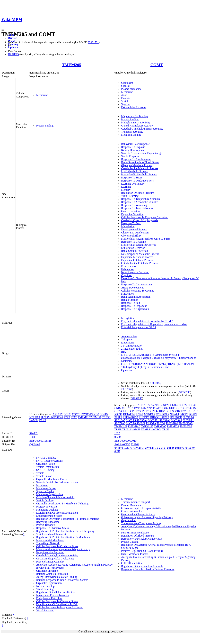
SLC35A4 (142, 420)
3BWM (125, 448)
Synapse (126, 104)
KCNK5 (185, 411)
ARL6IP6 (58, 414)
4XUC (163, 448)
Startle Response (130, 156)
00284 (118, 437)
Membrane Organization (50, 494)
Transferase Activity (132, 132)
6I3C (192, 448)
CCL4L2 (173, 405)
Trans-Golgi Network (48, 543)
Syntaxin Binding (46, 491)
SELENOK (176, 417)
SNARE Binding (45, 470)
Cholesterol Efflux (131, 236)
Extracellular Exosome (134, 107)
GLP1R (125, 411)
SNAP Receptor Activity (50, 461)
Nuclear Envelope (46, 586)
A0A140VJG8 (122, 444)
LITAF (140, 414)
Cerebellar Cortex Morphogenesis (140, 220)
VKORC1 (156, 429)
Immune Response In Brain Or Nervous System (62, 580)
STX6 (60, 417)
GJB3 (186, 408)
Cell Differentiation (132, 563)
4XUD (170, 448)
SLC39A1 (165, 420)
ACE (140, 405)
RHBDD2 (144, 417)
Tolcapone (127, 339)
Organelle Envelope (47, 571)
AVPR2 (155, 405)
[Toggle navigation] (3, 30)
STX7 (67, 417)
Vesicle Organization (47, 467)
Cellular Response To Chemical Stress (57, 601)
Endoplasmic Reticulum (49, 598)
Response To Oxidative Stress (137, 181)
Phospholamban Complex (50, 562)
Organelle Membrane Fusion (52, 479)
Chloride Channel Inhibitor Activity (56, 497)
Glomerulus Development (135, 233)
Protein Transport (46, 525)
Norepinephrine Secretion (135, 272)
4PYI (141, 448)
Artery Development (132, 288)
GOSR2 (104, 414)
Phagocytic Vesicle (46, 507)
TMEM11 (83, 417)
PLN (43, 417)
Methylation (128, 226)
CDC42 (192, 405)
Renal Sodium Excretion (134, 251)
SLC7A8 (131, 423)
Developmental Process (134, 229)
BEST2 (164, 405)
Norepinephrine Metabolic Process (140, 254)
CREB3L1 (128, 408)
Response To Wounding (134, 205)
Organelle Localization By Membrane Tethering (62, 504)
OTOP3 (184, 414)
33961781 (93, 42)
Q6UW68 (35, 444)
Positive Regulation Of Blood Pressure (142, 551)
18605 (33, 437)
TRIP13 (127, 429)
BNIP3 (68, 414)
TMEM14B (121, 426)
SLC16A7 (120, 420)
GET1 (172, 408)
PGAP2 (193, 414)
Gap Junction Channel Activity (138, 514)
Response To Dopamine (134, 306)
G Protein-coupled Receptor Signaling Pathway (147, 517)
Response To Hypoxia (133, 147)
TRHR (118, 429)
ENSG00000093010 (125, 441)
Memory (126, 190)
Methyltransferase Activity (136, 123)
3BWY (134, 448)
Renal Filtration (130, 300)
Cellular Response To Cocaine (138, 291)
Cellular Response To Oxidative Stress (57, 546)
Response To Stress (132, 178)
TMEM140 (95, 417)
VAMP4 (34, 420)
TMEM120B (186, 423)
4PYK (155, 448)
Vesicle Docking (45, 500)
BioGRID (13, 54)
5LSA (185, 448)
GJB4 (193, 408)
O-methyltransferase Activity (137, 126)
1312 (117, 433)
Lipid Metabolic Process (134, 171)
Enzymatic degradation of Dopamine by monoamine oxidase (154, 324)
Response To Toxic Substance (137, 208)
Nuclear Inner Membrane (135, 533)
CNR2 (118, 408)
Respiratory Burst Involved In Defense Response (148, 569)
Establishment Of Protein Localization (57, 513)
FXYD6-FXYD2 (90, 414)
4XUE (178, 448)
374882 (33, 433)
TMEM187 (147, 426)
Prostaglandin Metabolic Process (139, 174)
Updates (13, 47)
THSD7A (151, 423)
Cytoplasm (127, 83)
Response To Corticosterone (136, 284)
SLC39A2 (177, 420)
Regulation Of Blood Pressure (137, 193)
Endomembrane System (49, 516)
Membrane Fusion (46, 488)
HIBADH (164, 411)
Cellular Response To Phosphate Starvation (145, 217)
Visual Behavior (45, 610)
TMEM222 (173, 426)
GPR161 (145, 411)
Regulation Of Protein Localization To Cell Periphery (65, 531)
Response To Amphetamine (136, 159)
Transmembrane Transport (136, 502)
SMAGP (51, 417)
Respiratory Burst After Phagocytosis (141, 539)
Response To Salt (131, 303)
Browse (12, 38)
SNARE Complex (46, 458)
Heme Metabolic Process (135, 554)
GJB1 (179, 408)
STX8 (74, 417)
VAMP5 (145, 429)
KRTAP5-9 (129, 414)
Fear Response (129, 266)
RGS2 (135, 417)
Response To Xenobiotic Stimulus (140, 202)
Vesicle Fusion (44, 476)
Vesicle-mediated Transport (51, 534)
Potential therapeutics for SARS (139, 327)
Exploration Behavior (133, 248)
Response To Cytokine (133, 242)
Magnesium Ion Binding (134, 116)
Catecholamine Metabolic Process (140, 168)
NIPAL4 (174, 414)
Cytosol (125, 86)
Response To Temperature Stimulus (140, 199)
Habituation (128, 269)
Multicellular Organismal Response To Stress (146, 239)
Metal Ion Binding (131, 135)
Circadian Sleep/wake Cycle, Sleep (55, 559)
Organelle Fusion (46, 464)
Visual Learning (130, 196)
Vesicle (125, 101)
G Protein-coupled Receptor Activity (141, 508)
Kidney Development (133, 150)
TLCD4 (161, 423)
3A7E (117, 448)
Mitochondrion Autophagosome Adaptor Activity (63, 549)
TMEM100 (172, 423)
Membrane (42, 95)
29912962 (127, 389)
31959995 (185, 392)
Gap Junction (128, 520)
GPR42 (154, 411)
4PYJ (148, 448)
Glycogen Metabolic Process (137, 165)
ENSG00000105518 (40, 441)
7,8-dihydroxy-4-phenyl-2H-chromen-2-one (145, 367)
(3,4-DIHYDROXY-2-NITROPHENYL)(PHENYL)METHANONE (158, 364)
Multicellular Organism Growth (138, 245)
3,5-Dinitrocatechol (132, 346)
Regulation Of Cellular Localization (56, 592)
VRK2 (42, 420)
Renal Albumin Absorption (136, 297)
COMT (157, 65)
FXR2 (165, 408)
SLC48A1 (188, 420)
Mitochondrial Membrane (50, 540)
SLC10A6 (188, 417)
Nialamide (127, 361)
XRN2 (166, 429)
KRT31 (195, 411)
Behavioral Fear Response (135, 144)
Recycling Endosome (48, 522)
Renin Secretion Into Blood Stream (140, 162)
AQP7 (147, 405)
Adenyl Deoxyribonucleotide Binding (57, 577)
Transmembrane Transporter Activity (141, 523)
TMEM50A (186, 426)
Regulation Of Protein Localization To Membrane (63, 537)
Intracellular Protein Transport (53, 595)
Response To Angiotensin (135, 309)
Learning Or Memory (133, 184)
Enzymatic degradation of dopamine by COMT (147, 321)
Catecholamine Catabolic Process (139, 263)
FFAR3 (157, 408)
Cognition (127, 275)
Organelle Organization (49, 583)
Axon (124, 95)
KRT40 (118, 414)
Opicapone (127, 370)
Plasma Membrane (131, 89)
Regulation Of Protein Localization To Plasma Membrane (68, 519)
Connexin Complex (132, 511)
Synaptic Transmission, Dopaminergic (142, 153)
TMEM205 (71, 65)
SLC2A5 (131, 420)
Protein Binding (45, 126)
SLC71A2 (120, 423)
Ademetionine (129, 336)
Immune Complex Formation (52, 574)
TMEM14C (134, 426)
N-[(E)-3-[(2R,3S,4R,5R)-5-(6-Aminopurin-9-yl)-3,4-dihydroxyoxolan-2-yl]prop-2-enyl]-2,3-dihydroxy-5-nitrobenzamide (159, 356)
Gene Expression (130, 211)
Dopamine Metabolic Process (137, 257)
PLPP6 (118, 417)
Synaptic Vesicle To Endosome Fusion (57, 482)
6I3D (117, 451)
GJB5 (117, 411)
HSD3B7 (175, 411)
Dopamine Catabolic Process (137, 260)
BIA (124, 352)
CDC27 (183, 405)
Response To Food (131, 223)
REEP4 (127, 417)
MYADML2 (163, 414)
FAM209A (147, 408)
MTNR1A (150, 414)
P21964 (135, 444)
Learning (126, 187)
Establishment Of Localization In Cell (57, 604)
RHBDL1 (155, 417)
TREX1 (106, 417)
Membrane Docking (47, 510)
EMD (137, 408)
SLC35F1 (153, 420)
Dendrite (126, 98)
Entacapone (128, 343)
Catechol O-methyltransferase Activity (142, 129)
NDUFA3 (35, 417)
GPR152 (135, 411)
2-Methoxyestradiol (132, 349)
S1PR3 (165, 417)
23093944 (155, 383)
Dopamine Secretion (132, 214)
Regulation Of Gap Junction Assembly (142, 566)
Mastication (128, 294)
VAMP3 (136, 429)
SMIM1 (141, 423)
